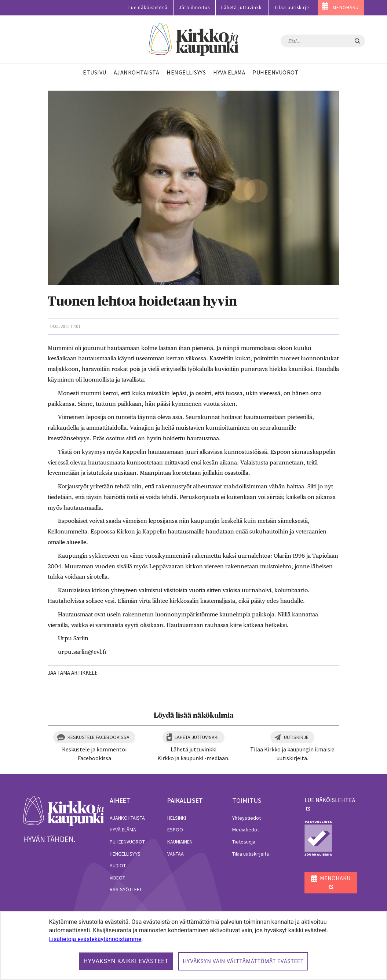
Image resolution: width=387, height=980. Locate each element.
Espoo (175, 830)
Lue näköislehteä (148, 8)
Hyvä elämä (123, 830)
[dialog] (193, 946)
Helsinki (177, 818)
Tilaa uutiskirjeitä (251, 854)
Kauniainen (180, 842)
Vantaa (176, 854)
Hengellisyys (125, 854)
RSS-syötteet (126, 889)
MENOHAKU (346, 8)
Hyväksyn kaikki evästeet (126, 961)
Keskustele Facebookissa (98, 737)
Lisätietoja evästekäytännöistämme (95, 939)
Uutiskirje (296, 737)
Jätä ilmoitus (194, 8)
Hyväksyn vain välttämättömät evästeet (243, 961)
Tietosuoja (244, 842)
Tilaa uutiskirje (292, 8)
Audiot (118, 866)
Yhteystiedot (247, 818)
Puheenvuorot (127, 842)
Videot (117, 878)
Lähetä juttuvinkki (242, 8)
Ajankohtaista (127, 818)
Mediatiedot (246, 830)
